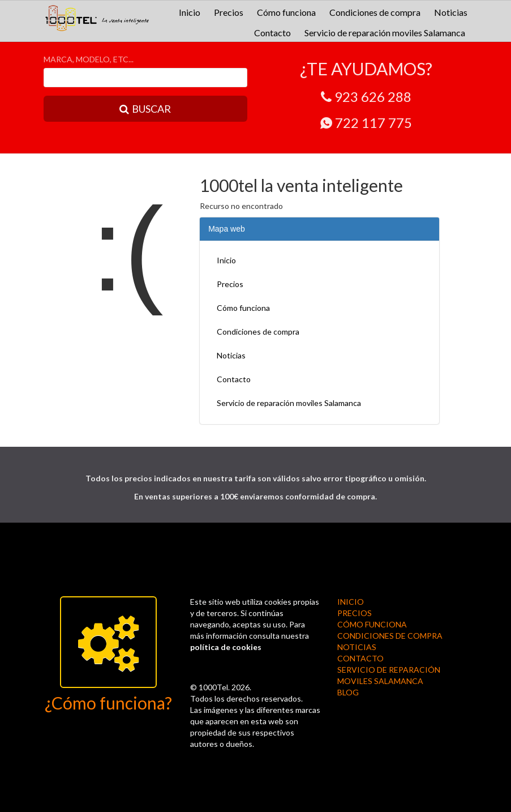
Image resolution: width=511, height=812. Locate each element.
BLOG (348, 692)
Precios (229, 12)
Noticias (451, 12)
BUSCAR (145, 109)
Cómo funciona (286, 12)
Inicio (190, 12)
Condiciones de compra (375, 12)
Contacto (272, 33)
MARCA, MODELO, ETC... (89, 59)
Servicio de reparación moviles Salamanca (385, 33)
